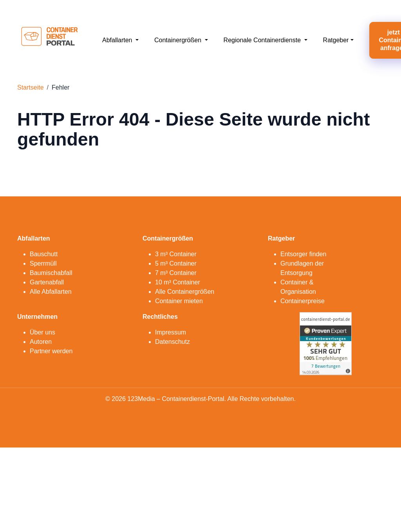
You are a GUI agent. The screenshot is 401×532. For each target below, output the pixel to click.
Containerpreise (303, 301)
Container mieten (179, 301)
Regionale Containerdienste (263, 40)
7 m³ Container (176, 273)
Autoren (41, 342)
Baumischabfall (51, 273)
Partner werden (51, 351)
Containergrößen (179, 40)
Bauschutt (44, 254)
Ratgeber (336, 40)
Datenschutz (173, 342)
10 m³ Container (178, 282)
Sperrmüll (43, 263)
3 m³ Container (176, 254)
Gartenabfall (47, 282)
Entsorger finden (303, 254)
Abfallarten (118, 40)
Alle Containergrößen (185, 292)
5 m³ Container (176, 263)
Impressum (171, 332)
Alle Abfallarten (51, 292)
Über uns (42, 332)
